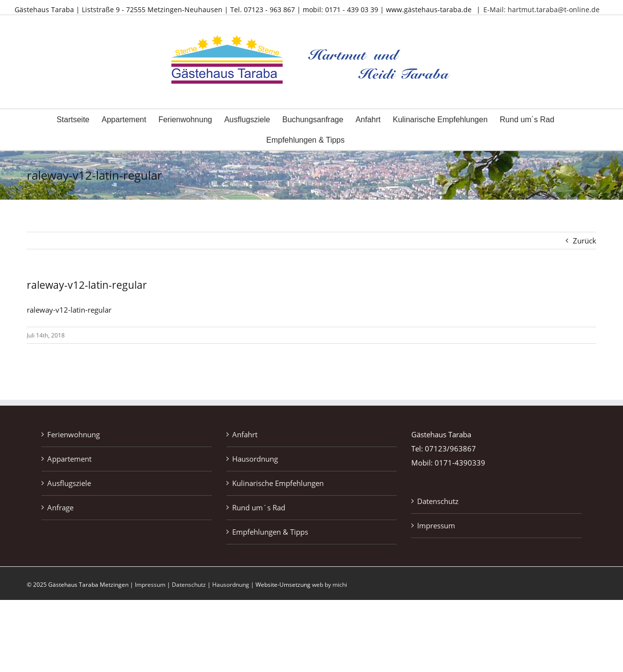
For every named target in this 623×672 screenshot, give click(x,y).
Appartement (69, 459)
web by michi (330, 585)
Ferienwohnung (73, 434)
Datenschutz (438, 501)
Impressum (436, 525)
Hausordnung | (234, 585)
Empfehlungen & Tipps (270, 532)
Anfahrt (245, 434)
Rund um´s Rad (259, 507)
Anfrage (60, 507)
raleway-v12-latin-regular (69, 310)
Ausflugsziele (69, 483)
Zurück (585, 241)
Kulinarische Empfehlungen (278, 483)
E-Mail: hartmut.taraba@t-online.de (541, 9)
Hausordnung (255, 459)
